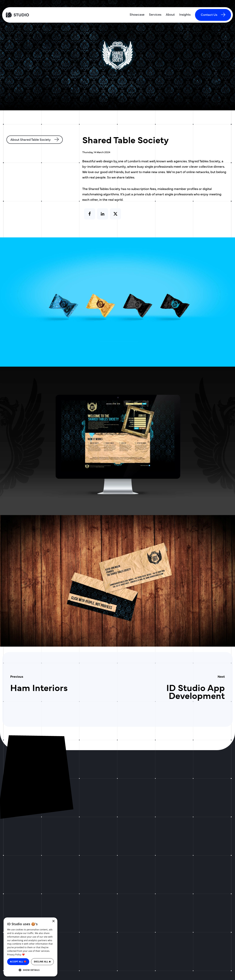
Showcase (137, 14)
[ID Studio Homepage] (32, 15)
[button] (30, 970)
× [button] (53, 921)
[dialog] (30, 947)
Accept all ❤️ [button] (18, 962)
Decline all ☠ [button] (42, 962)
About (170, 14)
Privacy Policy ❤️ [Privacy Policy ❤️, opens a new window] (16, 955)
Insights (185, 14)
